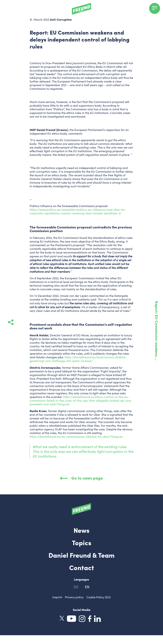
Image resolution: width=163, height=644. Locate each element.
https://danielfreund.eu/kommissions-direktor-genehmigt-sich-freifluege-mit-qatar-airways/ (78, 359)
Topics (82, 542)
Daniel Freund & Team (81, 555)
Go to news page (82, 478)
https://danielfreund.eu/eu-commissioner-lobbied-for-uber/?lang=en (76, 436)
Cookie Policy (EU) (99, 597)
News (81, 530)
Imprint (57, 597)
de (76, 587)
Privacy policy (74, 597)
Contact (82, 567)
